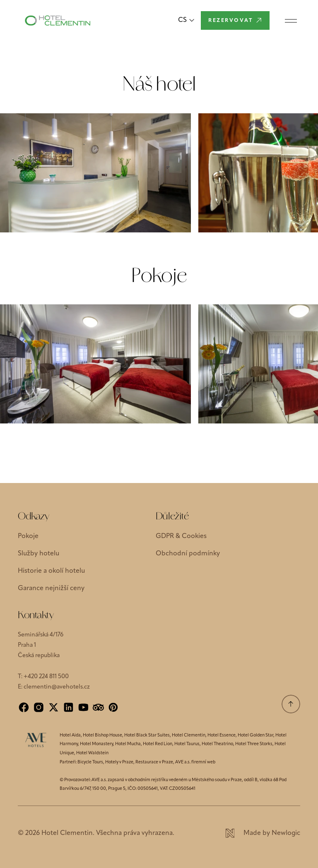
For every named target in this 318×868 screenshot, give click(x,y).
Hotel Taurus (187, 744)
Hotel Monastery (96, 744)
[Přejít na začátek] (291, 704)
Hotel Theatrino (217, 744)
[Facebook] (24, 707)
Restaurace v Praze (154, 762)
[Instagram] (39, 707)
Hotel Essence (222, 735)
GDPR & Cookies (181, 536)
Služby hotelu (39, 554)
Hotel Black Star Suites (147, 735)
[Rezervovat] (235, 20)
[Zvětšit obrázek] (95, 173)
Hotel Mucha (128, 744)
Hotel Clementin (189, 735)
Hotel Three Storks (254, 744)
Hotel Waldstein (92, 753)
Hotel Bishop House (102, 735)
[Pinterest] (113, 707)
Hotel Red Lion (158, 744)
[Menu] (291, 20)
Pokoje (28, 536)
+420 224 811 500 (46, 677)
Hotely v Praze (119, 762)
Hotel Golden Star (255, 735)
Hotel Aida (70, 735)
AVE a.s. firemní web (195, 762)
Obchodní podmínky (188, 554)
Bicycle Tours (90, 762)
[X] (54, 707)
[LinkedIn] (69, 707)
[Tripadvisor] (98, 707)
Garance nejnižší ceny (51, 588)
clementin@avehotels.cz (57, 687)
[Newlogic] (263, 833)
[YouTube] (83, 707)
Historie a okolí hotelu (51, 571)
